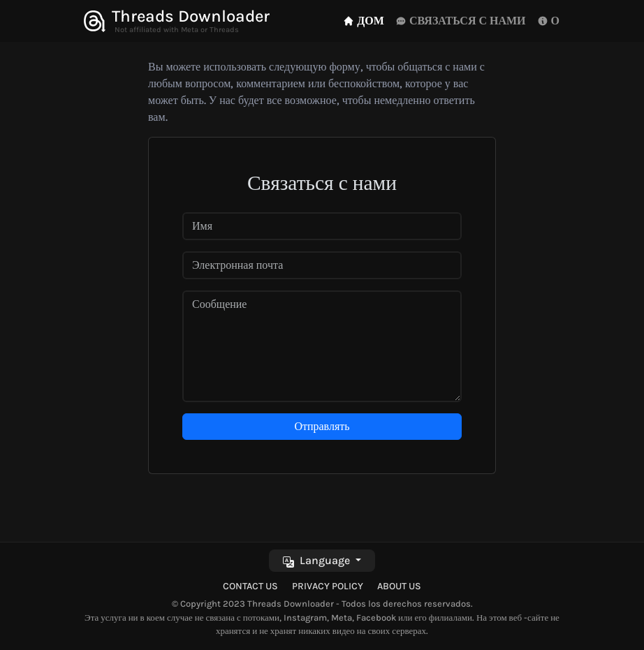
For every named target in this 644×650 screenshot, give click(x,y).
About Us (399, 586)
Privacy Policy (328, 586)
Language (318, 560)
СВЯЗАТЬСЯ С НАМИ (461, 21)
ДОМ (364, 21)
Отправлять (322, 426)
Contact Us (250, 586)
